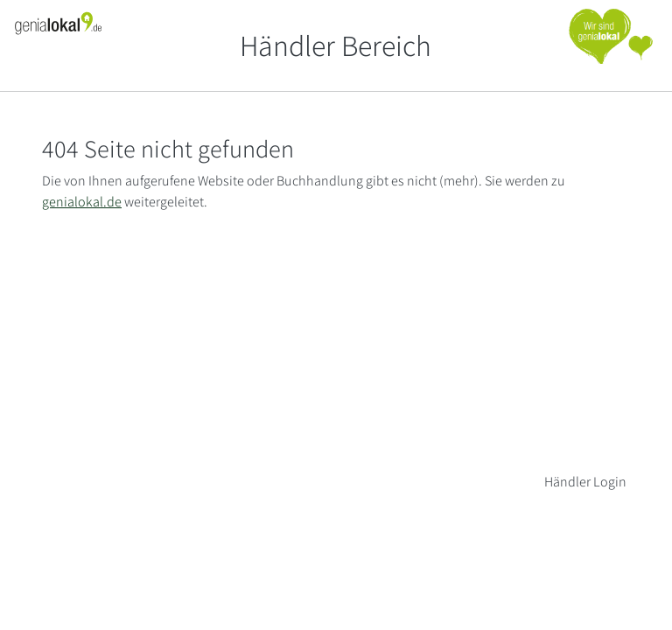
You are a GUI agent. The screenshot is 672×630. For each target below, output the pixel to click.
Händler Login (585, 482)
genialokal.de (82, 202)
